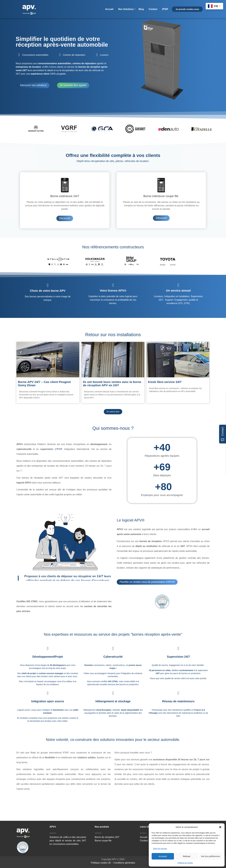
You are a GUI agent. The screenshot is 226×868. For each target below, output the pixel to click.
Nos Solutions (126, 9)
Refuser (187, 856)
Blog (141, 9)
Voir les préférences (211, 856)
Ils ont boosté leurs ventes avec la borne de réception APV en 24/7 (112, 384)
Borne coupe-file (103, 841)
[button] (220, 827)
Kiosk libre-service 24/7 (165, 382)
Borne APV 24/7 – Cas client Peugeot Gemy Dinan (44, 384)
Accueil (109, 9)
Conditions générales (124, 863)
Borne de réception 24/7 (107, 837)
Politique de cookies (185, 863)
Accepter (163, 856)
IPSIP (165, 9)
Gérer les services (160, 849)
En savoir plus (113, 412)
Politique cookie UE (101, 863)
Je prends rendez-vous (187, 9)
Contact (153, 9)
